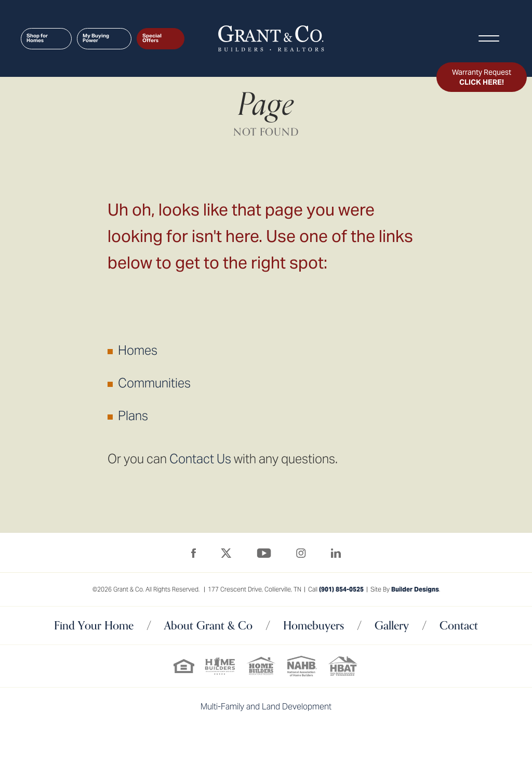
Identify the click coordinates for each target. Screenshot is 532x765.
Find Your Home (94, 625)
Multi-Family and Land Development (266, 707)
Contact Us (200, 459)
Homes (138, 350)
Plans (133, 416)
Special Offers (152, 38)
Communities (154, 383)
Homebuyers (314, 625)
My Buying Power (96, 38)
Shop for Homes (37, 38)
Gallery (392, 625)
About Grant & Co (208, 625)
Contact (459, 625)
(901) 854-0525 (341, 589)
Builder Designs (415, 589)
